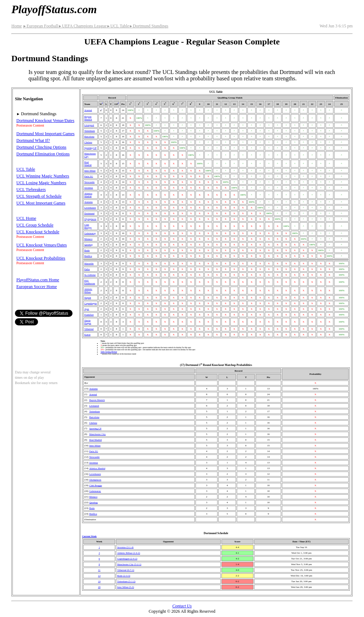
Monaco (88, 239)
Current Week (89, 536)
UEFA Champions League (82, 26)
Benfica (88, 256)
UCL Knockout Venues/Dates (42, 245)
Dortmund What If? (33, 140)
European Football (40, 26)
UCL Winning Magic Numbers (43, 176)
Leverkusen (90, 208)
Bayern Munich (88, 118)
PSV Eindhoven (90, 282)
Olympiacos (90, 219)
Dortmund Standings (149, 26)
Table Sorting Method (109, 352)
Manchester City (97, 434)
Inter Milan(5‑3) (125, 587)
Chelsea (88, 142)
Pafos (87, 269)
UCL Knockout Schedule (38, 232)
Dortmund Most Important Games (45, 134)
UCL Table (118, 26)
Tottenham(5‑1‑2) (126, 581)
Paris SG (89, 176)
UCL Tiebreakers (31, 190)
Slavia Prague (88, 322)
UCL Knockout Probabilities (41, 258)
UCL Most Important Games (41, 203)
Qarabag (89, 245)
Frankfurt (89, 315)
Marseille (89, 264)
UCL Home (26, 218)
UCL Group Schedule (35, 225)
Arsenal (88, 110)
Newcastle (89, 182)
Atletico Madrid (88, 195)
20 (99, 587)
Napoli (88, 298)
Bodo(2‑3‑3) (124, 576)
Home (17, 26)
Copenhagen (90, 303)
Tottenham (90, 131)
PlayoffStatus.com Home (38, 280)
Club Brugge (88, 226)
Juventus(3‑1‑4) (125, 547)
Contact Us (182, 606)
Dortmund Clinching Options (41, 147)
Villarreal (89, 329)
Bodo (87, 250)
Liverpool (89, 125)
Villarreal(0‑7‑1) (125, 570)
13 (99, 576)
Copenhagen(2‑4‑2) (127, 559)
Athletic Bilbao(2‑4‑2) (129, 553)
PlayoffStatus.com (54, 9)
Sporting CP (90, 148)
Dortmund (89, 213)
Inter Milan (90, 171)
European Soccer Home (37, 287)
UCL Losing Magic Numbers (41, 183)
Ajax (87, 309)
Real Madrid (88, 164)
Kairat (87, 335)
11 (99, 570)
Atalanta (89, 202)
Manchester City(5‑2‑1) (129, 564)
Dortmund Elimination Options (43, 154)
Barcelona (89, 137)
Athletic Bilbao (88, 291)
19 (99, 581)
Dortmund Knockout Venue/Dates (45, 121)
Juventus (89, 188)
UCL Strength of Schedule (39, 196)
